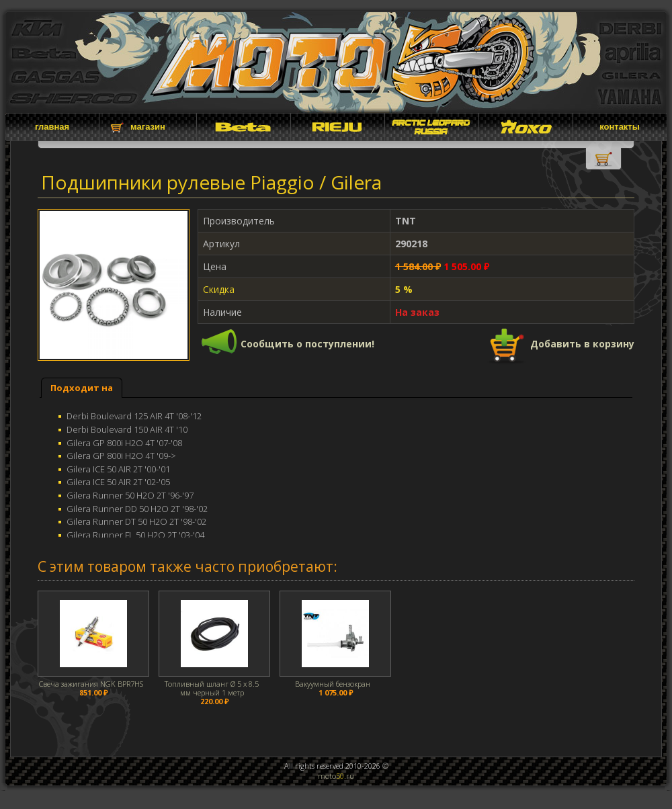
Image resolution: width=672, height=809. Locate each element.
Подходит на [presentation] (82, 388)
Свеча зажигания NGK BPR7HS (91, 684)
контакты (620, 127)
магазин (148, 127)
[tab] (82, 388)
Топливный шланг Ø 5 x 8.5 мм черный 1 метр (212, 688)
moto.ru (336, 776)
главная (52, 127)
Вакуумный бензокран (333, 684)
